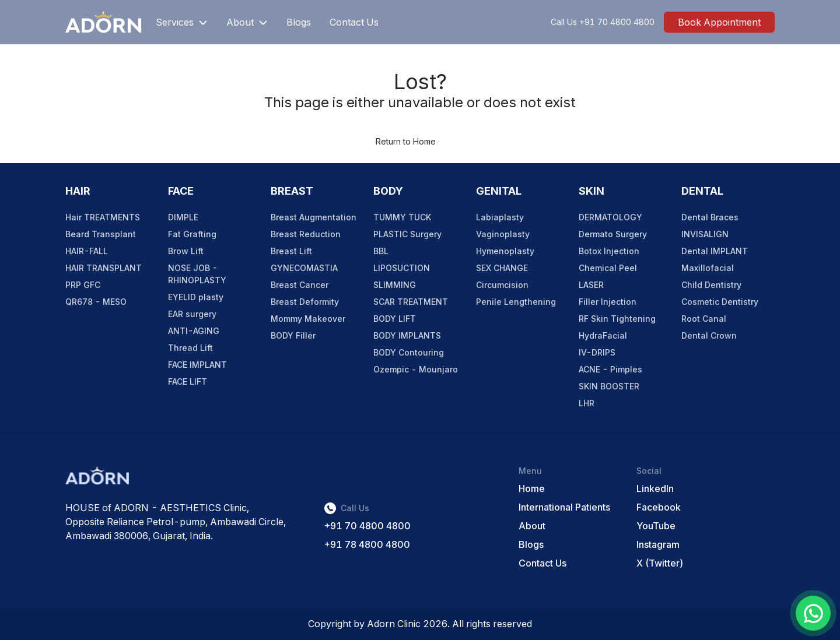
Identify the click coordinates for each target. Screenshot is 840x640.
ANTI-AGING (194, 331)
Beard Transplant (101, 234)
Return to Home (406, 141)
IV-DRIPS (597, 352)
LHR (587, 403)
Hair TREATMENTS (103, 217)
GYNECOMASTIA (304, 268)
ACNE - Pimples (610, 369)
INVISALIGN (705, 234)
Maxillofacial (708, 268)
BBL (381, 251)
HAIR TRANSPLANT (104, 268)
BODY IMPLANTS (407, 335)
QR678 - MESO (96, 302)
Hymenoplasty (505, 251)
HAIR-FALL (87, 251)
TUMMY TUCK (402, 217)
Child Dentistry (711, 285)
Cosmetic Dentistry (720, 302)
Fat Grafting (192, 234)
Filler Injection (608, 302)
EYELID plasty (196, 297)
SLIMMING (395, 285)
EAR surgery (192, 314)
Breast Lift (291, 251)
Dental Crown (709, 335)
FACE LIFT (188, 381)
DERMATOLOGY (610, 217)
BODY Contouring (409, 352)
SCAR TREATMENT (411, 302)
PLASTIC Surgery (407, 234)
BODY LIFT (395, 319)
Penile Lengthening (516, 302)
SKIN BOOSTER (609, 386)
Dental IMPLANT (715, 251)
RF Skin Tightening (617, 319)
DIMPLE (183, 217)
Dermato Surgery (613, 234)
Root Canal (704, 319)
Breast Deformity (305, 302)
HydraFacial (603, 335)
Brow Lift (186, 251)
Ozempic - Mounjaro (416, 369)
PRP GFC (83, 285)
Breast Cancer (300, 285)
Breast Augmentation (314, 217)
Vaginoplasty (503, 234)
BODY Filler (293, 335)
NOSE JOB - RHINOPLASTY (197, 274)
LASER (591, 285)
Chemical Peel (608, 268)
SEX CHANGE (502, 268)
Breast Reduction (306, 234)
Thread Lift (190, 348)
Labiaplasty (500, 217)
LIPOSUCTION (402, 268)
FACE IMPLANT (197, 365)
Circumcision (502, 285)
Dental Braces (710, 217)
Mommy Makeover (308, 319)
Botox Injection (609, 251)
